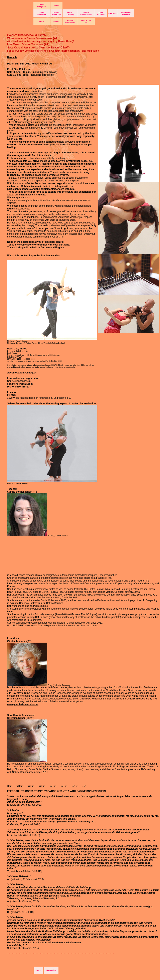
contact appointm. (101, 13)
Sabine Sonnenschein (86, 13)
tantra (42, 21)
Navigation (51, 970)
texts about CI (86, 21)
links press (113, 13)
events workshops (56, 13)
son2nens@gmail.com (20, 384)
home (56, 6)
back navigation (42, 6)
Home (39, 970)
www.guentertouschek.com (23, 704)
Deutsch (12, 57)
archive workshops (70, 21)
